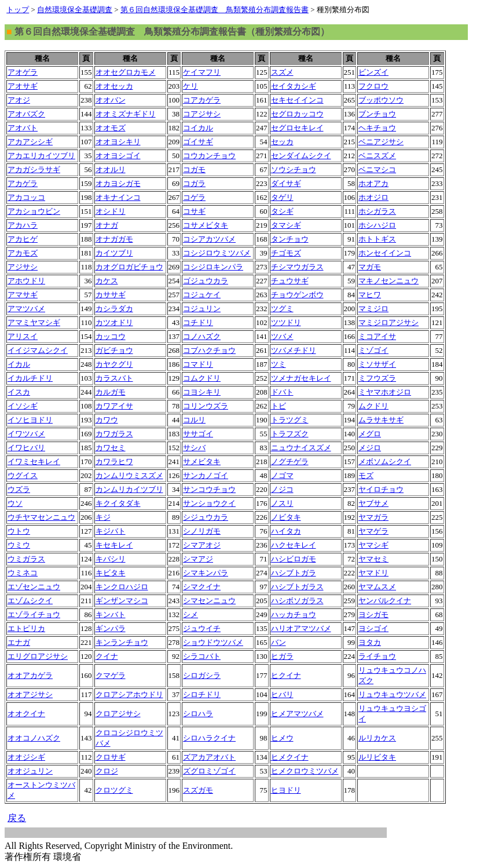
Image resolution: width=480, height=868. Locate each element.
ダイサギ (286, 183)
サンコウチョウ (209, 489)
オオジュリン (30, 771)
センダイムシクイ (301, 156)
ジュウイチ (202, 628)
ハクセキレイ (294, 545)
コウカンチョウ (209, 156)
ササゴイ (198, 434)
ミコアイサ (377, 336)
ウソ (15, 503)
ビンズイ (373, 72)
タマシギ (286, 225)
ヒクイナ (286, 675)
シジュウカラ (206, 517)
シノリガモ (202, 531)
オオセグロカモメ (126, 72)
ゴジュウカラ (206, 281)
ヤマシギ (373, 545)
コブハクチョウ (209, 350)
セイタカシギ (294, 86)
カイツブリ (114, 253)
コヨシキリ (202, 392)
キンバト (111, 614)
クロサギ (111, 757)
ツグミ (282, 309)
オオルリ (111, 169)
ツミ (279, 364)
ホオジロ (373, 197)
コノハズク (202, 336)
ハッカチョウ (294, 614)
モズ (366, 475)
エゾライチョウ (34, 614)
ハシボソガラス (297, 601)
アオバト (23, 128)
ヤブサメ (373, 503)
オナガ (107, 225)
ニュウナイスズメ (301, 448)
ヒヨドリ (286, 790)
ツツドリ (286, 322)
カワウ (107, 420)
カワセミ (111, 448)
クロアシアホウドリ (129, 694)
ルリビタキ (377, 757)
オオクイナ (26, 714)
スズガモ (198, 790)
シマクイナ (202, 587)
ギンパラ (111, 628)
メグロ (370, 434)
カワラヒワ (114, 462)
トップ (18, 10)
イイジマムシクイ (38, 350)
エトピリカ (26, 628)
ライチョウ (377, 656)
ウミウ (19, 545)
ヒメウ (282, 738)
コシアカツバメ (209, 239)
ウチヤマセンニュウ (41, 517)
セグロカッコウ (297, 114)
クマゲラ (111, 675)
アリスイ (23, 336)
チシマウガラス (297, 267)
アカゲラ (23, 183)
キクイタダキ (118, 503)
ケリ (190, 86)
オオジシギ (26, 757)
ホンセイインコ (385, 253)
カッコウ (111, 336)
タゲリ (282, 197)
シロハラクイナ (209, 738)
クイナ (107, 656)
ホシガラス (377, 211)
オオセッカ (114, 86)
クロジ (107, 771)
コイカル (198, 128)
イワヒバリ (26, 448)
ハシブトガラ (294, 573)
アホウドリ (26, 281)
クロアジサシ (118, 714)
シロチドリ (202, 694)
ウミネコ (23, 573)
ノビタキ (286, 517)
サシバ (194, 448)
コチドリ (198, 322)
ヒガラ (282, 656)
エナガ (19, 642)
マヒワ (370, 295)
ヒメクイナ (290, 757)
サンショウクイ (209, 503)
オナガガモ (114, 239)
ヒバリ (282, 694)
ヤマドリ (373, 573)
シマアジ (198, 559)
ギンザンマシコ (122, 601)
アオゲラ (23, 72)
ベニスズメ (377, 156)
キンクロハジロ (122, 587)
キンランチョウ (122, 642)
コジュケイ (202, 295)
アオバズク (26, 114)
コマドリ (198, 364)
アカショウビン (34, 211)
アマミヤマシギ (34, 322)
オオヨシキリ (118, 142)
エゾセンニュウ (34, 587)
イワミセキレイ (34, 462)
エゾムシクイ (30, 601)
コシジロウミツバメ (217, 253)
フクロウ (373, 86)
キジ (103, 517)
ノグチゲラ (290, 462)
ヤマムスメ (377, 587)
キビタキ (111, 573)
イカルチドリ (30, 378)
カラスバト (114, 378)
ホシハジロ (377, 225)
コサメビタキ (206, 225)
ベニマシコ (377, 169)
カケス (107, 281)
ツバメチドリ (294, 350)
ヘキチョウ (377, 128)
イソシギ (23, 406)
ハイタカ (286, 531)
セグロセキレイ (297, 128)
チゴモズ (286, 253)
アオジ (19, 100)
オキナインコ (118, 197)
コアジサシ (202, 114)
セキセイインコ (297, 100)
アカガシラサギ (34, 169)
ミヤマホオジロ (385, 392)
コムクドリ (202, 378)
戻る (17, 818)
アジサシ (23, 267)
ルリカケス (377, 738)
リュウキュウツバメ (392, 694)
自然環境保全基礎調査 (75, 10)
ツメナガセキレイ (301, 378)
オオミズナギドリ (126, 114)
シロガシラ (202, 675)
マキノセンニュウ (389, 281)
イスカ (19, 392)
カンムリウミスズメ (129, 475)
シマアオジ (202, 545)
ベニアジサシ (381, 142)
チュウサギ (290, 281)
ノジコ (282, 489)
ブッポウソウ (381, 100)
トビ (279, 406)
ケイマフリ (202, 72)
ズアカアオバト (209, 757)
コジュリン (202, 309)
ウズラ (19, 489)
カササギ (111, 295)
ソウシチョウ (294, 169)
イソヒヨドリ (30, 420)
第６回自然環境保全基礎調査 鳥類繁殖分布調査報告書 (215, 10)
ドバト (282, 392)
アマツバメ (26, 309)
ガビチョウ (114, 350)
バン (279, 642)
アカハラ (23, 225)
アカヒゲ (23, 239)
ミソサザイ (377, 364)
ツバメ (282, 336)
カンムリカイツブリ (129, 489)
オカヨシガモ (118, 183)
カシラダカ (114, 309)
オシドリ (111, 211)
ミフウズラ (377, 378)
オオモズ (111, 128)
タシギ (282, 211)
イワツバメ (26, 434)
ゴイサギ (198, 142)
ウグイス (23, 475)
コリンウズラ (206, 406)
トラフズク (290, 434)
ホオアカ (373, 183)
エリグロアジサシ (38, 656)
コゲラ (194, 197)
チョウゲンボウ (297, 295)
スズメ (282, 72)
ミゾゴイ (373, 350)
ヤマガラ (373, 517)
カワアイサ (114, 406)
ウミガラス (26, 559)
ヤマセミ (373, 559)
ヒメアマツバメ (297, 714)
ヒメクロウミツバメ (305, 771)
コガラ (194, 183)
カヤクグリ (114, 364)
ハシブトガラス (297, 587)
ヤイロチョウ (381, 489)
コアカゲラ (202, 100)
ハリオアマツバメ (301, 628)
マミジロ (373, 309)
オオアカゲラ (30, 675)
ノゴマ (282, 475)
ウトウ (19, 531)
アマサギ (23, 295)
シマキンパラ (206, 573)
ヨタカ (370, 642)
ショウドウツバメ (213, 642)
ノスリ (282, 503)
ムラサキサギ (381, 420)
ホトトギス (377, 239)
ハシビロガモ (294, 559)
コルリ (194, 420)
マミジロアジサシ (389, 322)
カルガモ (111, 392)
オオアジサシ (30, 694)
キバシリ (111, 559)
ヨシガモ (373, 614)
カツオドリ (114, 322)
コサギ (194, 211)
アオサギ (23, 86)
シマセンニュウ (209, 601)
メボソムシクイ (385, 462)
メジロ (370, 448)
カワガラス (114, 434)
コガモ (194, 169)
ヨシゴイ (373, 628)
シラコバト (202, 656)
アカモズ (23, 253)
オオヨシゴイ (118, 156)
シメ (190, 614)
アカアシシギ (30, 142)
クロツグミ (114, 790)
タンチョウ (290, 239)
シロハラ (198, 714)
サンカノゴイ (206, 475)
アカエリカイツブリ (41, 156)
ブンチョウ (377, 114)
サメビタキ (202, 462)
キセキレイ (114, 545)
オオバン (111, 100)
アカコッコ (26, 197)
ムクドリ (373, 406)
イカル (19, 364)
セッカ (282, 142)
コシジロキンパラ (213, 267)
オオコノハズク (34, 738)
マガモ (370, 267)
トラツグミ (290, 420)
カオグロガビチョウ (129, 267)
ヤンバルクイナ (385, 601)
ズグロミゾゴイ (209, 771)
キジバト (111, 531)
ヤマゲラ (373, 531)
